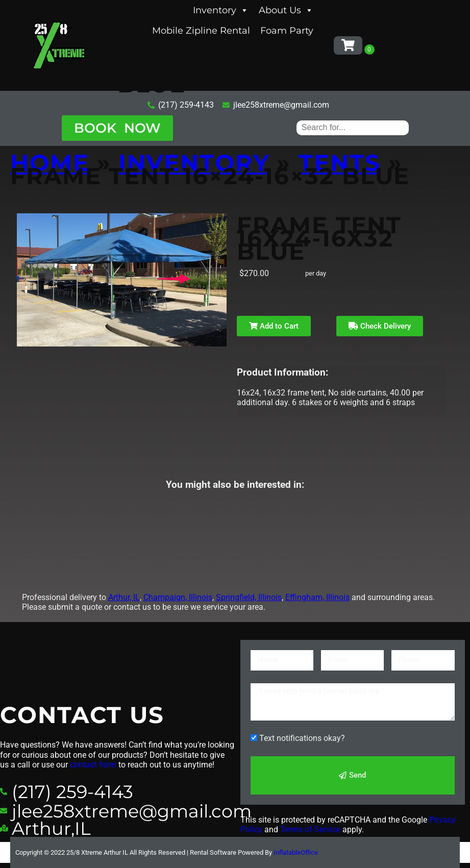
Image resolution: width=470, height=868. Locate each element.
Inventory (221, 10)
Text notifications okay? (302, 738)
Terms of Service (310, 829)
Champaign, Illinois (178, 597)
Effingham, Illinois (317, 597)
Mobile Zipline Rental (201, 31)
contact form (93, 765)
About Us (286, 10)
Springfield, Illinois (249, 597)
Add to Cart (274, 326)
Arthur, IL (124, 597)
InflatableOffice (296, 852)
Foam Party (287, 31)
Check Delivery (380, 326)
